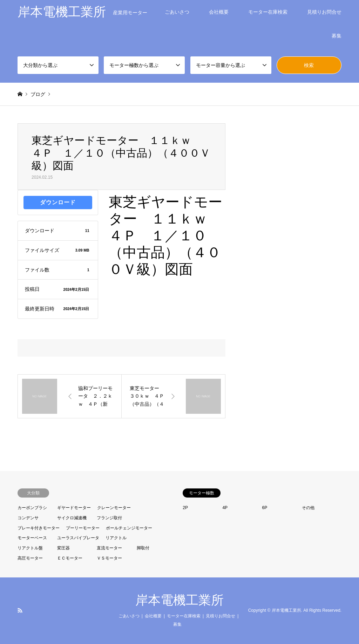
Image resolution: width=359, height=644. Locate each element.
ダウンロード (58, 202)
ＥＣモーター (70, 558)
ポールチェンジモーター (129, 528)
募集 (337, 36)
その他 (308, 508)
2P (185, 508)
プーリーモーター (83, 528)
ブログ (38, 94)
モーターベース (32, 538)
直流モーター (109, 548)
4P (225, 508)
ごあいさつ (177, 12)
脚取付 (143, 548)
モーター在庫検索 (268, 12)
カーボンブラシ (32, 508)
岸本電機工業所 (179, 600)
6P (265, 508)
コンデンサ (28, 518)
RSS (20, 610)
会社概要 (219, 12)
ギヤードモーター (74, 508)
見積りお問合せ (324, 12)
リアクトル (116, 538)
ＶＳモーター (109, 558)
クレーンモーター (114, 508)
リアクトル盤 (30, 548)
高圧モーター (30, 558)
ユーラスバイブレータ (78, 538)
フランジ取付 (109, 518)
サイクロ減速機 (72, 518)
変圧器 (63, 548)
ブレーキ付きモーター (39, 528)
